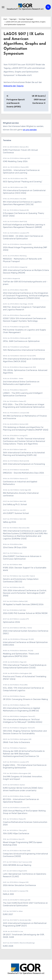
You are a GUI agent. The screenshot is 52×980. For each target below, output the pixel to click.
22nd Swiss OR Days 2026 (15, 547)
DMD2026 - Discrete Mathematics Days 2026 (24, 473)
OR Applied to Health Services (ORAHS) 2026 (23, 604)
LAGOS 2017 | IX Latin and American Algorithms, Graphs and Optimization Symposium (25, 44)
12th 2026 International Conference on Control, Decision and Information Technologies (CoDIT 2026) (25, 593)
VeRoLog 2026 (10, 522)
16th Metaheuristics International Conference (24, 350)
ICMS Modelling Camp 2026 (15, 161)
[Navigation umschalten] (3, 7)
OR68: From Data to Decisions (16, 742)
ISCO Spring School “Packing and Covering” (23, 182)
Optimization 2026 (11, 622)
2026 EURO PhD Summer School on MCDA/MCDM (25, 613)
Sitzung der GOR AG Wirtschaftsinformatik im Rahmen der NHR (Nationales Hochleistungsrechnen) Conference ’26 (24, 754)
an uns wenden (30, 130)
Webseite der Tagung (13, 86)
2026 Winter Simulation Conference (19, 885)
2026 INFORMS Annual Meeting (17, 865)
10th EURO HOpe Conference (16, 834)
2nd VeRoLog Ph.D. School (15, 504)
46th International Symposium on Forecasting (24, 464)
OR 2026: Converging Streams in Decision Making (25, 699)
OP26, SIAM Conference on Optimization (21, 341)
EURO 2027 (8, 914)
